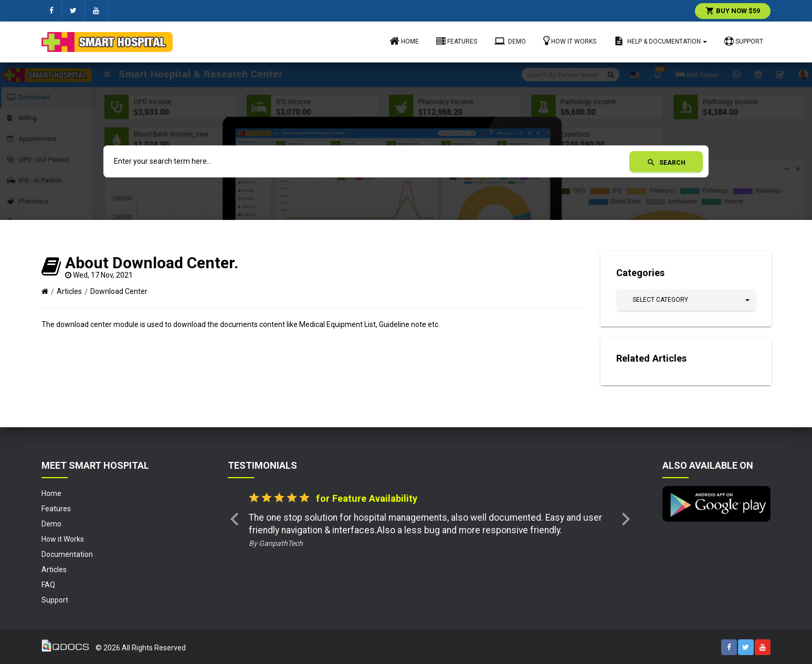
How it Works (570, 41)
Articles (69, 291)
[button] (686, 300)
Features (457, 41)
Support (744, 41)
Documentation (67, 554)
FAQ (48, 585)
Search (666, 163)
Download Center (119, 291)
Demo (510, 41)
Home (404, 41)
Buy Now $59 (733, 11)
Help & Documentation (660, 41)
